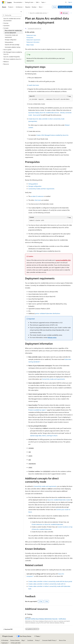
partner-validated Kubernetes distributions (47, 313)
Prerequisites (30, 37)
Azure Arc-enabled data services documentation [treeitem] (12, 20)
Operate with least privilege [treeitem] (12, 45)
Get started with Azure (65, 7)
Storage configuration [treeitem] (11, 40)
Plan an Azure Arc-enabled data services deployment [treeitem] (13, 32)
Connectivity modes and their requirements (41, 189)
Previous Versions (15, 640)
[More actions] (71, 13)
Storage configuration (35, 186)
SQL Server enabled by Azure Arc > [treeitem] (13, 59)
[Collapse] (21, 12)
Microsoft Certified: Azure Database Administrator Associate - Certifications (45, 619)
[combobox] (12, 15)
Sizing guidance (33, 184)
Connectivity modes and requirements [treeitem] (11, 36)
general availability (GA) (63, 260)
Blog (23, 640)
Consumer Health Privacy (49, 640)
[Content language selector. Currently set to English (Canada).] (8, 636)
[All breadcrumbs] (27, 13)
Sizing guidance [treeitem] (9, 42)
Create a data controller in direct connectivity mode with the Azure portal (50, 581)
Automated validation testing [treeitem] (13, 47)
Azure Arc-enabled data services (38, 13)
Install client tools (34, 85)
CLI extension (37, 196)
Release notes (52, 337)
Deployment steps (31, 35)
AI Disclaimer (5, 640)
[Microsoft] (3, 2)
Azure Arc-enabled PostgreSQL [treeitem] (12, 57)
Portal (55, 7)
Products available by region (37, 410)
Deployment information (33, 42)
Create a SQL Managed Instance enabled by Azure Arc (52, 135)
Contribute (30, 640)
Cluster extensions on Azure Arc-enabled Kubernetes (47, 524)
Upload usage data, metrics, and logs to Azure (44, 436)
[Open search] (66, 2)
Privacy (37, 640)
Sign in (70, 2)
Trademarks (4, 643)
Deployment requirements (33, 40)
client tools (38, 200)
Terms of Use (62, 640)
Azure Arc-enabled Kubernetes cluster (59, 500)
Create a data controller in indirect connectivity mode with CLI (47, 584)
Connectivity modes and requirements (53, 379)
